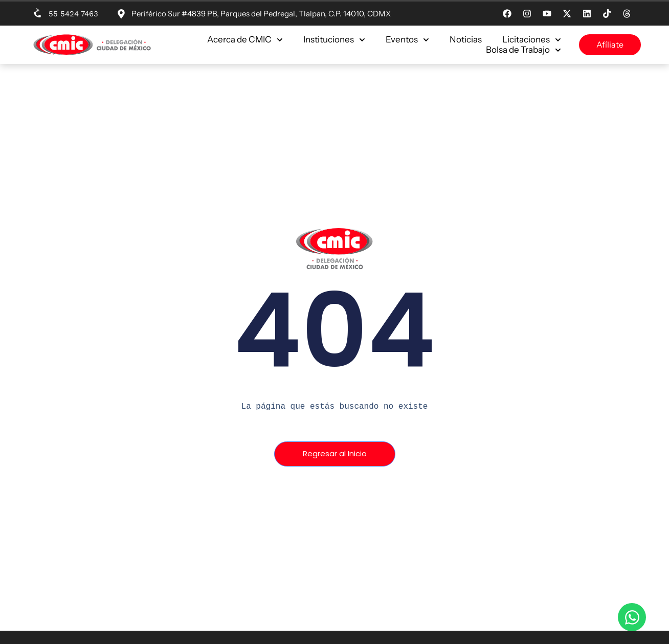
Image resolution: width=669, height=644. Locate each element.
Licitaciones (532, 39)
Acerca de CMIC (245, 39)
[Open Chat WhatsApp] (632, 617)
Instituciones (334, 39)
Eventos (407, 39)
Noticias (466, 39)
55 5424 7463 (73, 14)
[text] (334, 406)
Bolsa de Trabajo (523, 50)
